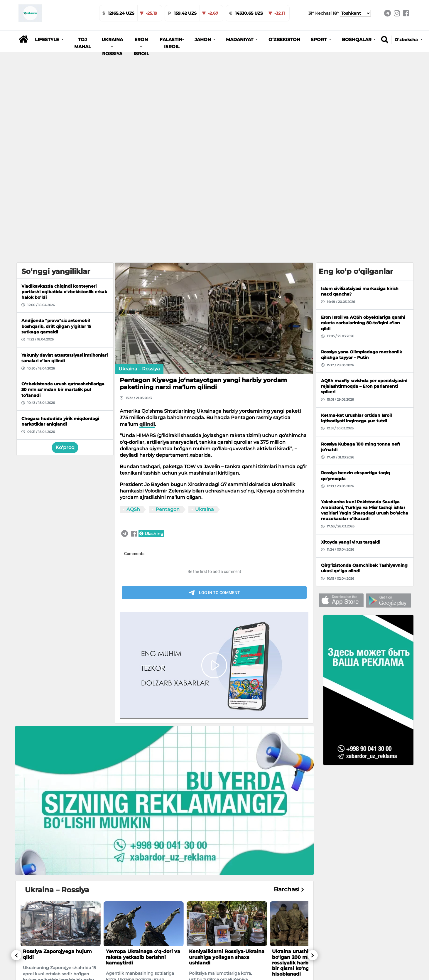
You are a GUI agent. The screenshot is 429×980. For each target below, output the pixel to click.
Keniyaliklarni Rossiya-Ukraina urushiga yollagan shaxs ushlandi (227, 796)
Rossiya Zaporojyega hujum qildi (57, 793)
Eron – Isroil (141, 47)
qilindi (147, 263)
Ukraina (205, 348)
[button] (49, 40)
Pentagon (168, 348)
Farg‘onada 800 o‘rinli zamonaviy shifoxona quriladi (59, 938)
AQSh (133, 348)
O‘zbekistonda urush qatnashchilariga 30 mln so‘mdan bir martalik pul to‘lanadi (219, 944)
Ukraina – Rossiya (112, 47)
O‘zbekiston (284, 40)
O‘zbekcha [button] (407, 40)
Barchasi (289, 728)
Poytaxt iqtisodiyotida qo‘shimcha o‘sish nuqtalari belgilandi (140, 941)
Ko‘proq (65, 286)
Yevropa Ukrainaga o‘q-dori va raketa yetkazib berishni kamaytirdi (143, 796)
